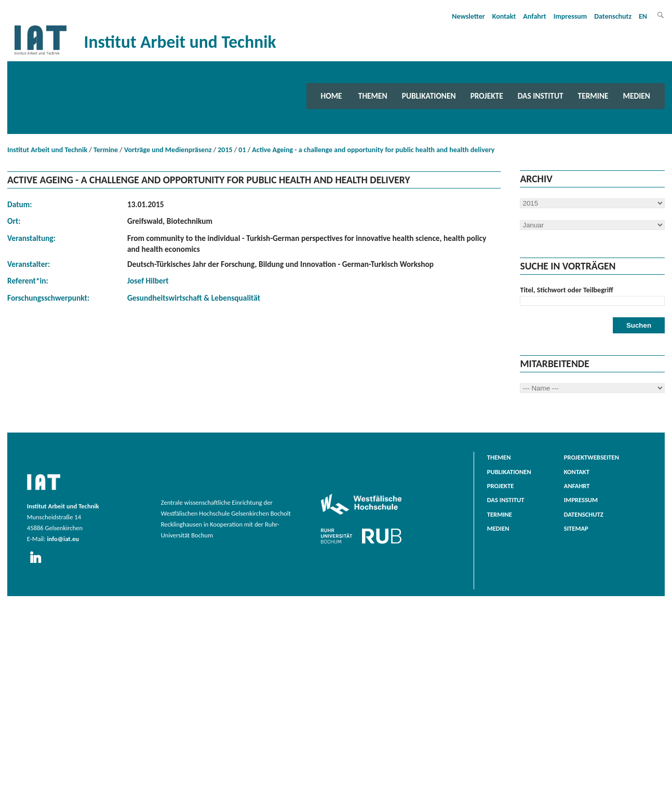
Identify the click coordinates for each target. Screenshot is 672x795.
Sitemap (576, 528)
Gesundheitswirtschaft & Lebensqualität (194, 298)
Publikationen (429, 96)
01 (242, 150)
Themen (373, 96)
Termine (593, 96)
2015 (225, 150)
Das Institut (541, 96)
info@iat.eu (63, 539)
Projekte (487, 96)
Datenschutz (613, 16)
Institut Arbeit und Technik (47, 150)
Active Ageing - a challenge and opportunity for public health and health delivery (373, 150)
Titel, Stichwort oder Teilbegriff (566, 290)
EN (643, 16)
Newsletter (468, 16)
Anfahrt (534, 16)
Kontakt (504, 16)
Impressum (570, 16)
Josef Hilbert (148, 281)
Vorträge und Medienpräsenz (168, 150)
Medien (637, 96)
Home (332, 96)
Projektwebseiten (592, 457)
